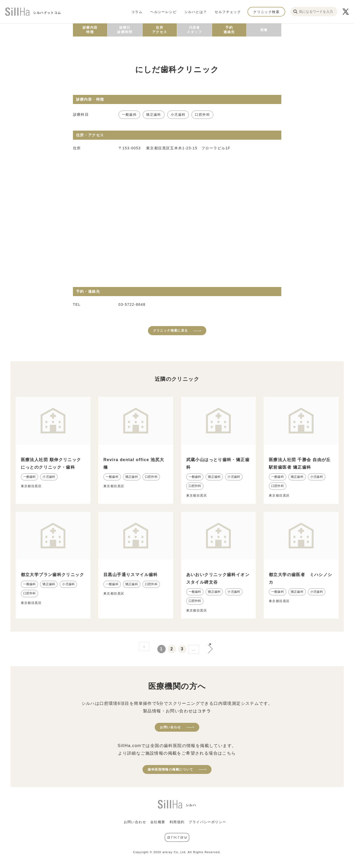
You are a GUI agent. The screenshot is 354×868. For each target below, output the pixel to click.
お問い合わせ (170, 727)
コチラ (204, 711)
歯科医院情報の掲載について (170, 769)
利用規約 (177, 822)
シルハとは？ (196, 12)
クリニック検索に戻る (171, 331)
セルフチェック (228, 12)
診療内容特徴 (90, 30)
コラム (137, 12)
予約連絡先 (229, 30)
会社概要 (158, 822)
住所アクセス (160, 30)
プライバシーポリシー (207, 822)
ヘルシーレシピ (163, 12)
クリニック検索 (266, 12)
